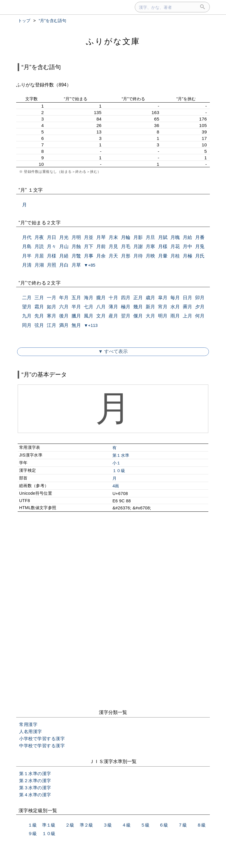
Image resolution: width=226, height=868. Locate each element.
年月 (64, 298)
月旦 (150, 237)
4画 (116, 486)
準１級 (49, 825)
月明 (76, 237)
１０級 (119, 471)
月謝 (138, 246)
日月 (187, 298)
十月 (113, 298)
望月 (27, 307)
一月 (51, 298)
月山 (64, 246)
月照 (51, 265)
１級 (32, 825)
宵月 (163, 307)
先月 (39, 316)
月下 (89, 246)
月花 (175, 246)
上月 (187, 316)
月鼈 (76, 256)
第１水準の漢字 (35, 773)
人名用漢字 (31, 731)
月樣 (163, 246)
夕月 (200, 307)
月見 (113, 246)
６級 (164, 825)
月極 (187, 256)
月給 (187, 237)
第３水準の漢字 (35, 788)
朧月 (101, 298)
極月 (126, 307)
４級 (126, 825)
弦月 (39, 325)
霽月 (187, 307)
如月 (51, 307)
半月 (76, 307)
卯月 (200, 298)
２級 (70, 825)
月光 (64, 237)
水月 (175, 307)
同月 (27, 325)
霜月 (39, 307)
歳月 (150, 298)
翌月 (126, 316)
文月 (101, 316)
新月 (150, 307)
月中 (187, 246)
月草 (76, 265)
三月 (39, 298)
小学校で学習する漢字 (42, 739)
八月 (101, 307)
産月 (113, 316)
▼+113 (91, 325)
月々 (51, 246)
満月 (64, 325)
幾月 (138, 307)
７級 (182, 825)
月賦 (163, 237)
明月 (163, 316)
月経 (64, 256)
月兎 (200, 246)
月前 (101, 246)
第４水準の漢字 (35, 795)
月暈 (163, 256)
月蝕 (76, 246)
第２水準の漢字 (35, 781)
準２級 (86, 825)
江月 (51, 325)
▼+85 (90, 265)
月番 (200, 237)
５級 (145, 825)
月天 (113, 256)
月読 (39, 246)
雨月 (175, 316)
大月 (150, 316)
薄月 (113, 307)
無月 (76, 325)
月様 (51, 256)
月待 (138, 256)
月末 (113, 237)
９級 (32, 833)
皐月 (163, 298)
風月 (89, 316)
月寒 (150, 246)
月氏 (200, 256)
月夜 (39, 237)
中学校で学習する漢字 (42, 746)
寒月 (51, 316)
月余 (101, 256)
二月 (27, 298)
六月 (64, 307)
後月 (64, 316)
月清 (27, 265)
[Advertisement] (113, 567)
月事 (89, 256)
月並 (89, 237)
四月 (126, 298)
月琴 (101, 237)
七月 (89, 307)
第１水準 (121, 455)
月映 (150, 256)
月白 (64, 265)
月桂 (175, 256)
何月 (200, 316)
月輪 (126, 237)
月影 (138, 237)
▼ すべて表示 (113, 351)
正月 (138, 298)
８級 (201, 825)
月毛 (126, 246)
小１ (117, 463)
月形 (126, 256)
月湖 (39, 265)
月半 (27, 256)
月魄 (175, 237)
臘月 (76, 316)
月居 (39, 256)
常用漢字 (28, 724)
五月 (76, 298)
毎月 (175, 298)
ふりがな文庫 (113, 41)
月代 (27, 237)
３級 (107, 825)
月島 (27, 246)
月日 (51, 237)
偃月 (138, 316)
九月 (27, 316)
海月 (89, 298)
